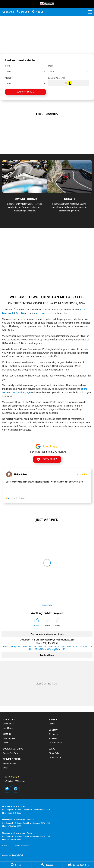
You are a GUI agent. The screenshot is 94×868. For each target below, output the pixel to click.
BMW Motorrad (10, 738)
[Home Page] (47, 4)
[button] (47, 486)
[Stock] (16, 865)
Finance (52, 724)
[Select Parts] (57, 623)
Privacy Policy (54, 753)
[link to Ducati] (47, 140)
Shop (5, 768)
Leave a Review (47, 459)
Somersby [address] (47, 605)
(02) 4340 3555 (51, 643)
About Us (53, 738)
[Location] (37, 623)
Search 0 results (25, 92)
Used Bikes (8, 728)
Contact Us (53, 734)
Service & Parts (9, 763)
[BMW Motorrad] (25, 191)
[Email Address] (47, 648)
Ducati (19, 313)
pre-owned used (44, 313)
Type (7, 66)
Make (51, 66)
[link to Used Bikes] (47, 125)
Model (8, 78)
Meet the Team (55, 743)
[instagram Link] (16, 789)
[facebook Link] (7, 789)
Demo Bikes (8, 724)
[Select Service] (47, 623)
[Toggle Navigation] (90, 12)
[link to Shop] (71, 125)
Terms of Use (55, 757)
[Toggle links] (13, 855)
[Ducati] (69, 191)
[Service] (47, 865)
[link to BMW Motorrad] (23, 125)
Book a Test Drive (11, 753)
